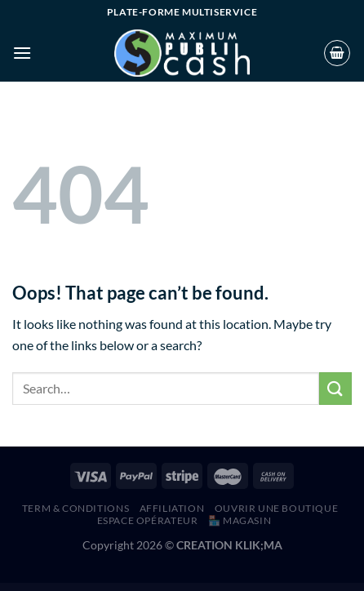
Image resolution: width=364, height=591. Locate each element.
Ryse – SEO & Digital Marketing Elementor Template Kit (304, 588)
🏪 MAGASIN (240, 520)
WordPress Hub (51, 588)
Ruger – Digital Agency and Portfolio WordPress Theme (121, 588)
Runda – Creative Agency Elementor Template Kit (229, 588)
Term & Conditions (75, 508)
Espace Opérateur (148, 520)
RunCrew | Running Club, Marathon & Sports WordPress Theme (200, 588)
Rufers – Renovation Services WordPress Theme (69, 588)
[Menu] (22, 53)
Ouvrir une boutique (277, 508)
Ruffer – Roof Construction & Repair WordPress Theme (94, 588)
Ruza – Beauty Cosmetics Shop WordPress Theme (277, 588)
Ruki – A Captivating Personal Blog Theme (146, 588)
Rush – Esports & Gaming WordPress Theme (253, 588)
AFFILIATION (172, 508)
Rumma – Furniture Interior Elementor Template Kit (171, 588)
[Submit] (335, 388)
